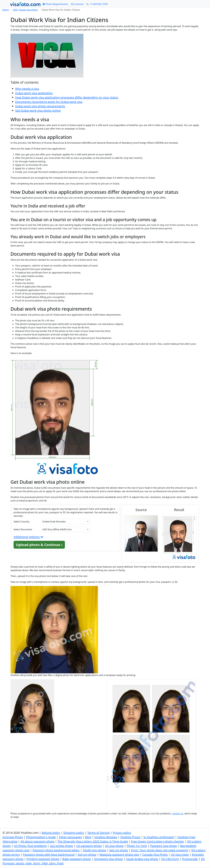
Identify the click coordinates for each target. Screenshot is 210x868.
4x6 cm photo (119, 850)
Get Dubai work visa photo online (38, 111)
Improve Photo (13, 837)
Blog (88, 837)
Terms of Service (98, 833)
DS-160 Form (170, 859)
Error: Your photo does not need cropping (160, 850)
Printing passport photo (43, 859)
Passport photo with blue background (49, 855)
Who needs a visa (27, 89)
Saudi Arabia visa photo (142, 859)
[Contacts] (77, 4)
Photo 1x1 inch (137, 846)
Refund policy (51, 833)
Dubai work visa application (34, 93)
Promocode (190, 859)
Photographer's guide (41, 837)
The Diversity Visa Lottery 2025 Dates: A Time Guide (93, 841)
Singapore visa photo (108, 859)
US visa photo (114, 846)
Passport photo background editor (56, 850)
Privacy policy (122, 833)
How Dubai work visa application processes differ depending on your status (67, 97)
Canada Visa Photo (155, 855)
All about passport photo (38, 841)
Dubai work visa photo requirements (40, 106)
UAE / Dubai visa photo (25, 10)
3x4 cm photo (87, 855)
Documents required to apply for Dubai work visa (49, 102)
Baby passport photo (77, 859)
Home (6, 10)
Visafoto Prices (130, 837)
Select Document (23, 529)
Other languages (70, 837)
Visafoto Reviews (106, 837)
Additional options (29, 537)
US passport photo (89, 846)
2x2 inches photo (61, 846)
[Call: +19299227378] (97, 4)
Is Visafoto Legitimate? (159, 837)
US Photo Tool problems (30, 846)
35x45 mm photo (94, 850)
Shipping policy (74, 833)
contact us (178, 814)
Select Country (22, 522)
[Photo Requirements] (55, 4)
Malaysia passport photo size (119, 855)
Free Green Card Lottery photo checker (157, 841)
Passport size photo (163, 846)
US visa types (180, 855)
